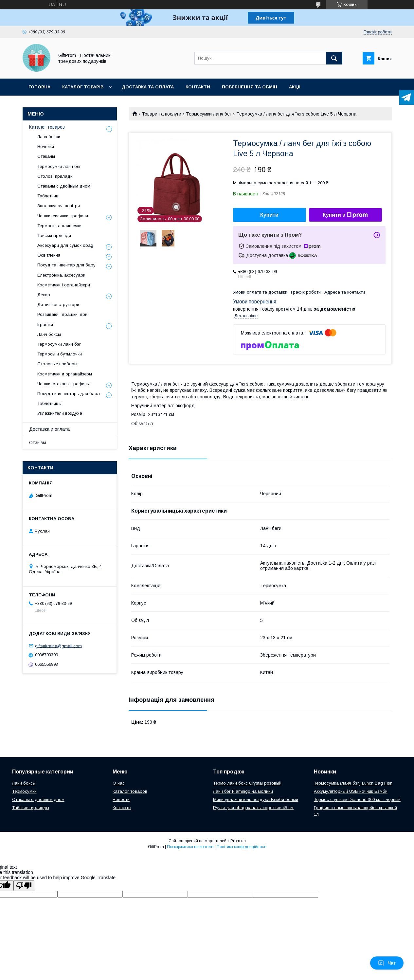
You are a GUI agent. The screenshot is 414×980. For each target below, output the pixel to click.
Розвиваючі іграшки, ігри (62, 314)
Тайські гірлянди (54, 236)
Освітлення (49, 255)
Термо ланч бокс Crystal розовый (247, 783)
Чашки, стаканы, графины (63, 384)
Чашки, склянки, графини (63, 216)
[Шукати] (334, 58)
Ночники (46, 146)
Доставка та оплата (148, 87)
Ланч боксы (49, 334)
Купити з (345, 215)
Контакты (122, 808)
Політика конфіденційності (242, 847)
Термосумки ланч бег (209, 114)
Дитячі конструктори (58, 305)
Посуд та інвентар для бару (66, 265)
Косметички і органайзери (64, 285)
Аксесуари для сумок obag (65, 245)
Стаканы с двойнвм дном (38, 799)
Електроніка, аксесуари (61, 275)
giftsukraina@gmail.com (58, 646)
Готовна (39, 87)
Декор (44, 295)
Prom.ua (238, 841)
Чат (387, 963)
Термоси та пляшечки (59, 226)
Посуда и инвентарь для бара (69, 394)
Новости (121, 799)
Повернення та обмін (250, 87)
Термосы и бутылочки (60, 354)
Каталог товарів (83, 87)
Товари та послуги (162, 114)
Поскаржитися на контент (190, 847)
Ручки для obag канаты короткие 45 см (253, 808)
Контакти (198, 87)
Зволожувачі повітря (59, 206)
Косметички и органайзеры (65, 374)
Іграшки (45, 325)
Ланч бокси (49, 137)
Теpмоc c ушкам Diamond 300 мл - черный (357, 799)
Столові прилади (55, 176)
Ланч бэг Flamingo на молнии (243, 791)
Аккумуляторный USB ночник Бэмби (351, 791)
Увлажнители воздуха (60, 413)
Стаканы (46, 156)
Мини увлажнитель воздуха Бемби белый (256, 799)
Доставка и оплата (49, 429)
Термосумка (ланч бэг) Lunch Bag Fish (353, 783)
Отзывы (38, 443)
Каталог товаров (47, 127)
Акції (295, 87)
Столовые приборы (57, 364)
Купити (269, 215)
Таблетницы (49, 403)
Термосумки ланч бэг (59, 344)
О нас (119, 783)
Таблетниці (48, 196)
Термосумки (24, 791)
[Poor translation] (24, 886)
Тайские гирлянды (31, 808)
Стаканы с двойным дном (64, 186)
